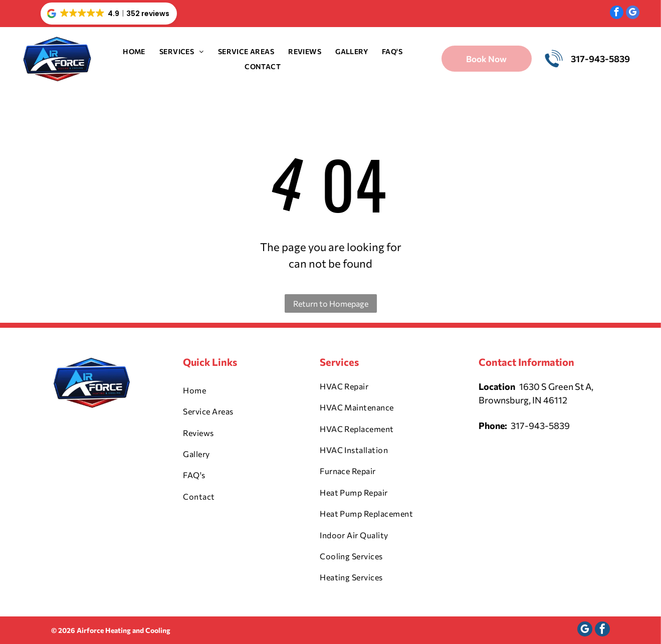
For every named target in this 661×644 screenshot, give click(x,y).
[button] (109, 14)
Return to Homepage (331, 303)
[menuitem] (134, 51)
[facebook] (617, 14)
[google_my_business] (633, 14)
